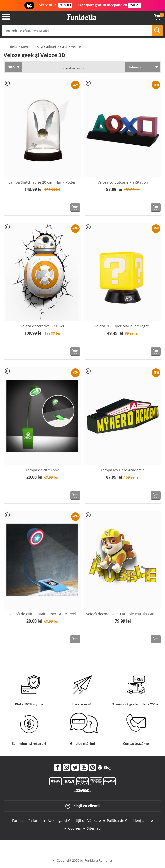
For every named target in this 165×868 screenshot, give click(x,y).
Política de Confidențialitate (130, 821)
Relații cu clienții (82, 806)
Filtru (12, 67)
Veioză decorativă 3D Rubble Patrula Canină (123, 614)
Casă (64, 47)
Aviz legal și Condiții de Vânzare (74, 821)
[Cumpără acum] (75, 208)
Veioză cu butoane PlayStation (123, 182)
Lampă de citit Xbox (42, 470)
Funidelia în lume (27, 821)
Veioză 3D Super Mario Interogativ (123, 326)
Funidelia (10, 47)
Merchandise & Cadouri (39, 47)
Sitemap (94, 828)
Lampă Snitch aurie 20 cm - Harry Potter (42, 182)
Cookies (75, 828)
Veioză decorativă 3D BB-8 (42, 326)
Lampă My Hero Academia (123, 470)
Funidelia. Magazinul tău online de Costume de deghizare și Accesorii (82, 17)
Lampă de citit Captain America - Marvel (42, 614)
